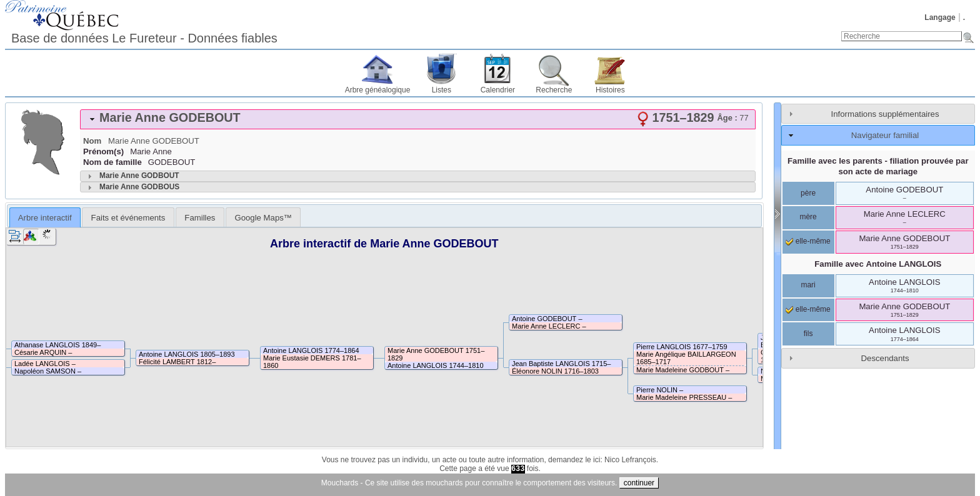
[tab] (418, 119)
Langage (940, 17)
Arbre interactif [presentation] (45, 218)
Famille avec (878, 264)
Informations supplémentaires (885, 114)
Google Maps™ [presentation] (263, 218)
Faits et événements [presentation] (128, 218)
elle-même (808, 241)
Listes (442, 90)
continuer (639, 483)
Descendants (885, 358)
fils (808, 334)
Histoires (610, 90)
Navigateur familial (885, 135)
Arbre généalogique (378, 90)
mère (808, 217)
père (808, 193)
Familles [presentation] (200, 218)
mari (808, 285)
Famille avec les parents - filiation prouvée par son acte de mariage (878, 166)
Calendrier (498, 90)
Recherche (554, 90)
